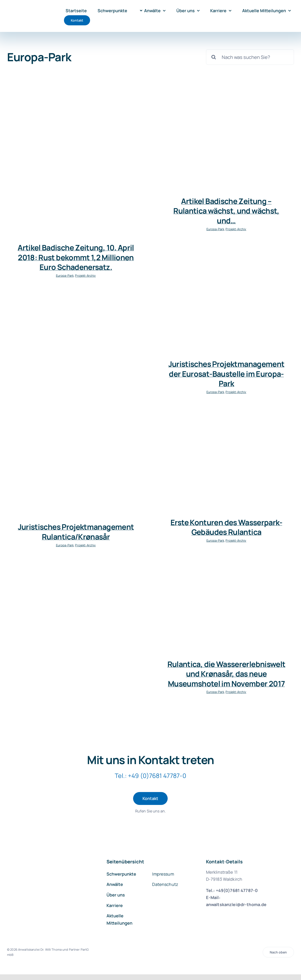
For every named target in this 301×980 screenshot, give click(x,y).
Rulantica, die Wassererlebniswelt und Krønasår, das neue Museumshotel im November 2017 (226, 674)
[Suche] (214, 57)
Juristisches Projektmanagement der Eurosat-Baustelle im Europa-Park (226, 374)
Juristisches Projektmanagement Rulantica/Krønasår (76, 532)
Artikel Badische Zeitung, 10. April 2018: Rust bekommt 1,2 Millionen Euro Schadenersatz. (76, 257)
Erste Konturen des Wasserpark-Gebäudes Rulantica (226, 527)
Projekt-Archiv (85, 276)
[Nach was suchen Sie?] (250, 57)
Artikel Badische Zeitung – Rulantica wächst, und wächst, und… (226, 211)
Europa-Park (65, 276)
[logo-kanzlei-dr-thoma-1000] (27, 10)
